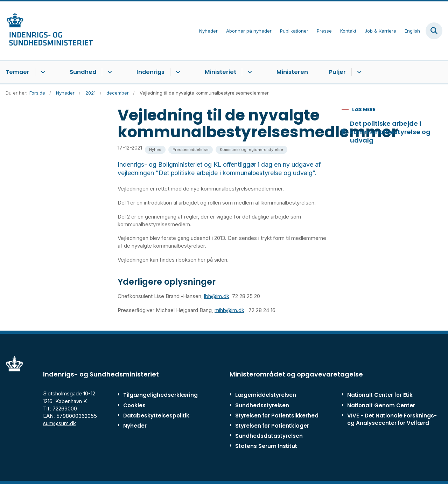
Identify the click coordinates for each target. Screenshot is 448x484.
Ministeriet (220, 72)
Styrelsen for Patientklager (272, 426)
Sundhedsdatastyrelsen (269, 436)
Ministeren (292, 72)
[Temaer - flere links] (42, 72)
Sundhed (83, 72)
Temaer (17, 72)
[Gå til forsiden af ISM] (47, 31)
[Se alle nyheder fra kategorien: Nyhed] (155, 150)
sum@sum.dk (59, 423)
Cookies (134, 405)
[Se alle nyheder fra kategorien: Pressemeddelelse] (191, 150)
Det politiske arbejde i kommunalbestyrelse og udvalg (390, 132)
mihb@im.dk (229, 310)
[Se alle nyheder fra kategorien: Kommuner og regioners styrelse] (251, 150)
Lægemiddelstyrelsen (266, 395)
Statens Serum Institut (266, 446)
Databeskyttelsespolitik (152, 416)
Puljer (337, 72)
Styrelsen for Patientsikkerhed (277, 416)
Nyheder (135, 426)
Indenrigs (150, 72)
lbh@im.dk (217, 296)
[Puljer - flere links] (358, 72)
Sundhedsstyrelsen (262, 405)
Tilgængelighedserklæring (152, 395)
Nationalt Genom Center (381, 405)
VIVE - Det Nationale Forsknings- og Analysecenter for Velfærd (392, 419)
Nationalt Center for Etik (380, 395)
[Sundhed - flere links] (109, 72)
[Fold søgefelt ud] (434, 31)
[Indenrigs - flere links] (177, 72)
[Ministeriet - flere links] (249, 72)
